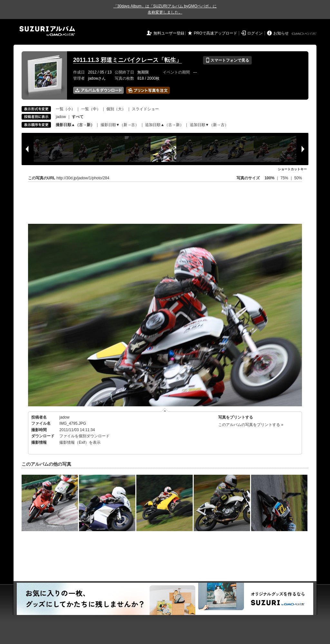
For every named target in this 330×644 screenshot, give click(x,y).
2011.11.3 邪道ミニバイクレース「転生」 (127, 60)
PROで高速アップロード (216, 33)
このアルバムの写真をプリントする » (251, 425)
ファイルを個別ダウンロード (84, 436)
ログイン (255, 33)
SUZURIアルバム (47, 31)
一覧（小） (65, 109)
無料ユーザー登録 (169, 33)
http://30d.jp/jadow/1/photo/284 (83, 178)
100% (270, 178)
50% (298, 178)
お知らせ (281, 33)
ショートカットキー (292, 169)
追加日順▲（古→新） (164, 125)
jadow (61, 117)
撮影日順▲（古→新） (75, 125)
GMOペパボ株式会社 (305, 34)
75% (285, 178)
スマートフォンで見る (227, 60)
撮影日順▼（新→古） (120, 125)
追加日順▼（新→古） (209, 125)
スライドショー (145, 109)
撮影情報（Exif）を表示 (80, 442)
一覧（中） (91, 109)
